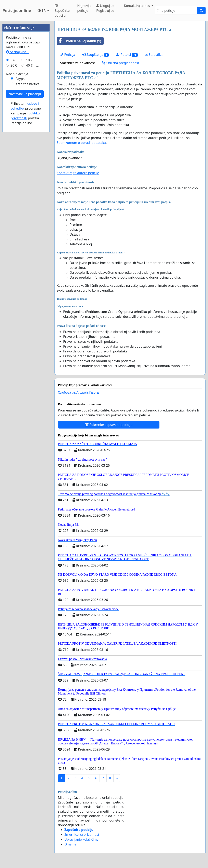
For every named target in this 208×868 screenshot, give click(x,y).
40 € (29, 65)
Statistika (154, 55)
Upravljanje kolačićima (81, 839)
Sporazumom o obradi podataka (81, 143)
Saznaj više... (17, 52)
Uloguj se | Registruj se (107, 8)
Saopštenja (95, 55)
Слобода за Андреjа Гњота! (79, 393)
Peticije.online (17, 10)
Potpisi (127, 55)
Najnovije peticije (84, 8)
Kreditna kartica (28, 84)
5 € (13, 60)
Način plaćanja (17, 74)
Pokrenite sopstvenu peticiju (109, 425)
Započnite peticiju (62, 11)
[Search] (176, 11)
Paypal (21, 79)
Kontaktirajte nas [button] (137, 6)
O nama (70, 844)
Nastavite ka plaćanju (25, 94)
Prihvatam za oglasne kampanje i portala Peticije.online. (26, 113)
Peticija (68, 55)
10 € (29, 60)
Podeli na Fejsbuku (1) (79, 41)
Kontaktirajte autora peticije (78, 173)
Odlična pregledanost (120, 63)
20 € (14, 65)
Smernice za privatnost (77, 63)
